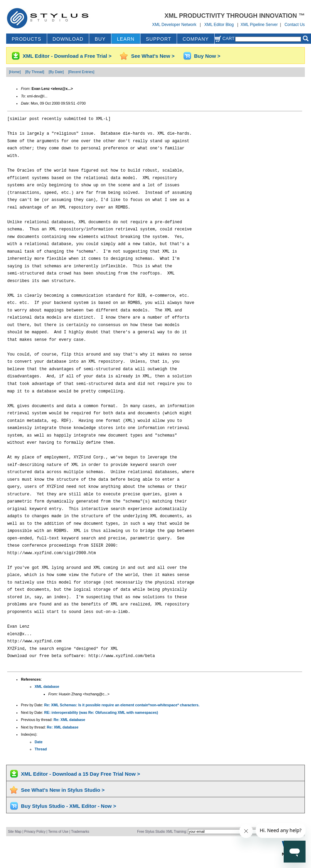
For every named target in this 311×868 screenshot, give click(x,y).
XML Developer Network (174, 25)
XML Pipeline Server (259, 25)
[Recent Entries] (81, 72)
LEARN (126, 39)
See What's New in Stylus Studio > (63, 790)
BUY (100, 39)
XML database (47, 686)
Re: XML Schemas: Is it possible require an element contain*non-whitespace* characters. (122, 705)
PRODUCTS (26, 39)
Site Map (15, 832)
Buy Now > (207, 56)
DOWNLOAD (68, 39)
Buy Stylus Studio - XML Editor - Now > (68, 806)
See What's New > (153, 56)
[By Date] (56, 72)
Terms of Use (58, 832)
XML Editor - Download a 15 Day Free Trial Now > (80, 774)
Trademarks (80, 832)
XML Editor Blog (219, 25)
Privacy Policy (35, 832)
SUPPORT (159, 39)
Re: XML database (69, 720)
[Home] (15, 72)
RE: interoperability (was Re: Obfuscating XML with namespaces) (101, 712)
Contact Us (294, 25)
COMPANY (196, 39)
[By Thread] (35, 72)
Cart (225, 38)
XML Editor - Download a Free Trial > (67, 56)
